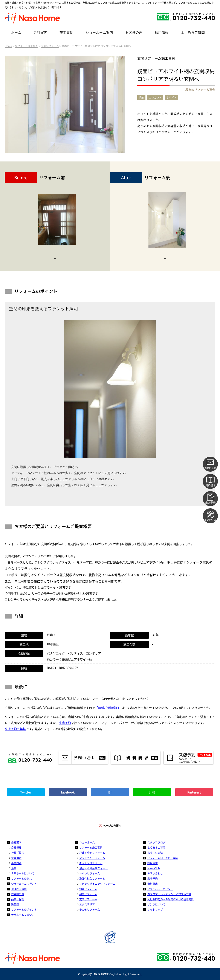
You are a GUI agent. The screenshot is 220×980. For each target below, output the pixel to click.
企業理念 (16, 858)
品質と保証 (18, 899)
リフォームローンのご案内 (163, 858)
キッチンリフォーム (91, 863)
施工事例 (66, 33)
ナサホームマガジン (23, 915)
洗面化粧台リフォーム (92, 879)
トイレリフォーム (90, 873)
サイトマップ (155, 910)
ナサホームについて (23, 873)
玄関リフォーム (50, 46)
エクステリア (87, 904)
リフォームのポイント (24, 910)
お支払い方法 (155, 853)
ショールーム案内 (99, 33)
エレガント (155, 98)
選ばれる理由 (19, 889)
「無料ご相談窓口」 (108, 708)
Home (8, 46)
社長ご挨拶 (18, 853)
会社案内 (40, 33)
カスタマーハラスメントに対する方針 (169, 894)
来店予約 (65, 723)
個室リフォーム (88, 889)
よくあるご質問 (193, 33)
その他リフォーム (90, 910)
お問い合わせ (155, 873)
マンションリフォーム (92, 858)
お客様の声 (134, 33)
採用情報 (162, 33)
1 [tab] (55, 258)
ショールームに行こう (24, 884)
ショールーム (87, 842)
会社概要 (16, 848)
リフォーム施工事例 (26, 46)
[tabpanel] (57, 222)
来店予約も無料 (15, 729)
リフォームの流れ (21, 879)
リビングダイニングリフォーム (97, 884)
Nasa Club (154, 868)
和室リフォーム (88, 894)
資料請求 (153, 884)
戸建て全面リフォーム (92, 853)
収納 (141, 98)
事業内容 (16, 863)
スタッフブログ (156, 842)
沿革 (14, 868)
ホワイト (171, 98)
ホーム (16, 33)
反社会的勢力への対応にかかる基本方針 (171, 899)
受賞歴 (15, 904)
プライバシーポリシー (160, 889)
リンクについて (156, 904)
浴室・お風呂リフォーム (93, 868)
